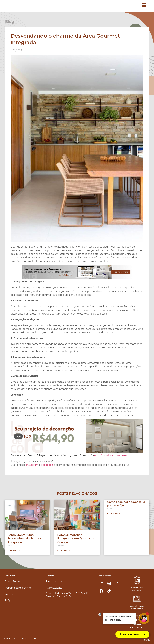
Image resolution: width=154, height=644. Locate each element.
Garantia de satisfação (137, 589)
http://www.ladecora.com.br (111, 455)
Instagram (32, 465)
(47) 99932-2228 (54, 588)
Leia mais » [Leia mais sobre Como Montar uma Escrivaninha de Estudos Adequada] (14, 550)
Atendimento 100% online (137, 607)
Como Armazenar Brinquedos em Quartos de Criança (76, 539)
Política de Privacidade (28, 638)
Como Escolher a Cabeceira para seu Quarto (126, 504)
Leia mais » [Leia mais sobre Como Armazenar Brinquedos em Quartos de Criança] (64, 550)
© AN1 (147, 640)
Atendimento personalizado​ (137, 626)
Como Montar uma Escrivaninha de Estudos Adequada (25, 539)
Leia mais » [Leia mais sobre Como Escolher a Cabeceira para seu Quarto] (114, 514)
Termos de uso (8, 638)
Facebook (47, 465)
